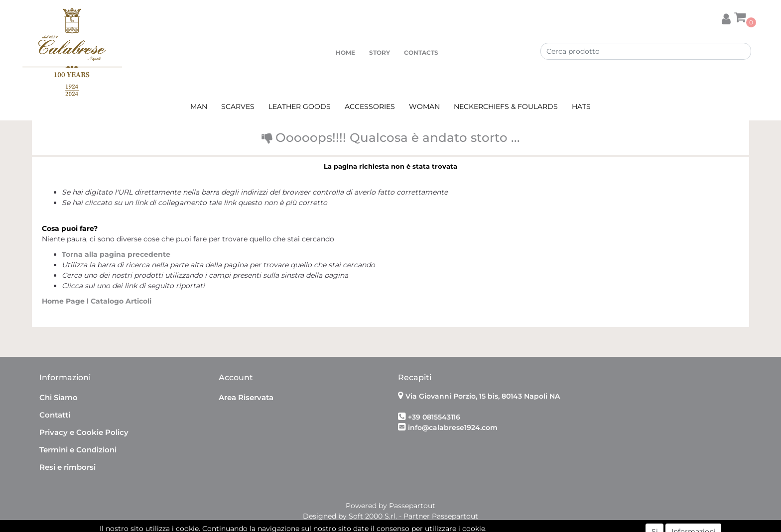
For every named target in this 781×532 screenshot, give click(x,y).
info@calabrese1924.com (453, 427)
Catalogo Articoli (121, 301)
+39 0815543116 (434, 417)
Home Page (64, 301)
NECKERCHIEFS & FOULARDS (506, 106)
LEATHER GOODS (300, 106)
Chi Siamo (59, 397)
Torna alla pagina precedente (116, 254)
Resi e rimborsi (67, 467)
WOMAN (424, 106)
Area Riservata (246, 397)
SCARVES (238, 106)
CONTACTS (421, 53)
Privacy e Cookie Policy (84, 432)
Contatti (55, 415)
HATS (581, 106)
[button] (726, 17)
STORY (380, 53)
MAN (199, 106)
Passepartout (412, 506)
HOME (345, 53)
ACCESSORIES (370, 106)
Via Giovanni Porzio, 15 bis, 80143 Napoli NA (483, 396)
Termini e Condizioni (78, 450)
